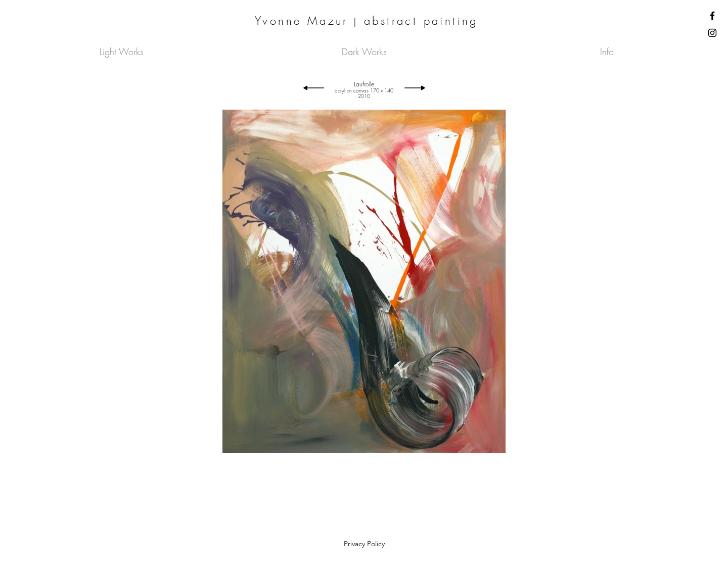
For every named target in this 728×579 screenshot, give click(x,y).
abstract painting (421, 21)
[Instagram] (712, 33)
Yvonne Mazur (302, 21)
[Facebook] (712, 16)
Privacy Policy (364, 544)
